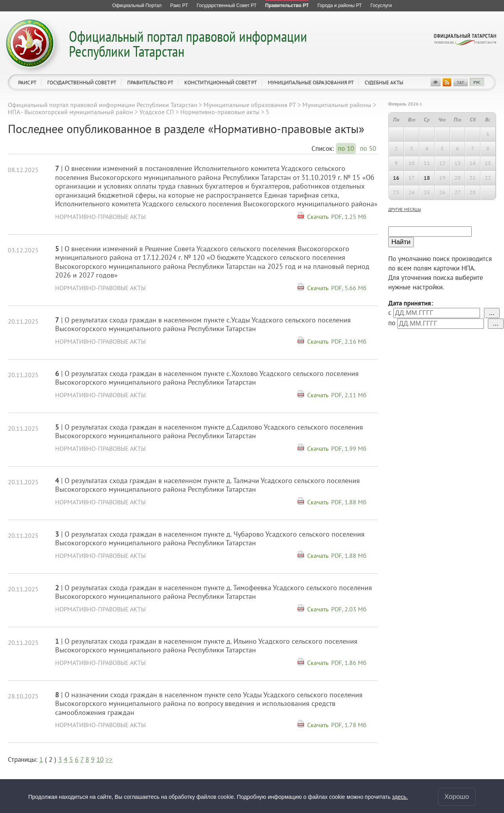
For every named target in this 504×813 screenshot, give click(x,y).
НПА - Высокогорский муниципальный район (70, 112)
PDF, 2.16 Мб (349, 341)
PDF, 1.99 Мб (349, 448)
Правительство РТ (150, 82)
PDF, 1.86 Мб (349, 663)
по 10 (346, 148)
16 (396, 178)
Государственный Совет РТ (82, 82)
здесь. (400, 797)
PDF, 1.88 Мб (349, 502)
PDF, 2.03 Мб (349, 609)
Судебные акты (384, 82)
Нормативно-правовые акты (220, 112)
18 (427, 178)
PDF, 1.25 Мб (349, 217)
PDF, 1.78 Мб (349, 725)
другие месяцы (405, 209)
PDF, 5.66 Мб (349, 288)
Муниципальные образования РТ (311, 82)
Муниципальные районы (337, 105)
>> (109, 759)
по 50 (368, 148)
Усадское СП (157, 112)
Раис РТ (27, 82)
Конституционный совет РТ (220, 82)
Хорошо (457, 797)
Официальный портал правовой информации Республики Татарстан (188, 44)
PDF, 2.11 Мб (349, 395)
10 (100, 759)
